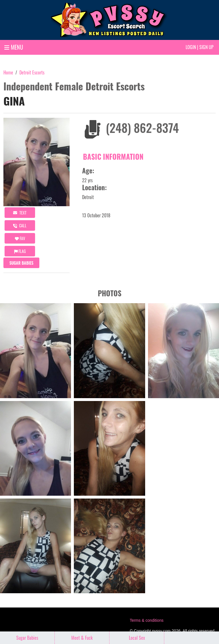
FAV (20, 238)
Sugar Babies (21, 263)
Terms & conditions (147, 620)
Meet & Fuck (82, 638)
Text (20, 213)
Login (191, 47)
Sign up (206, 47)
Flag (20, 251)
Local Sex (137, 638)
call (20, 225)
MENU (14, 47)
